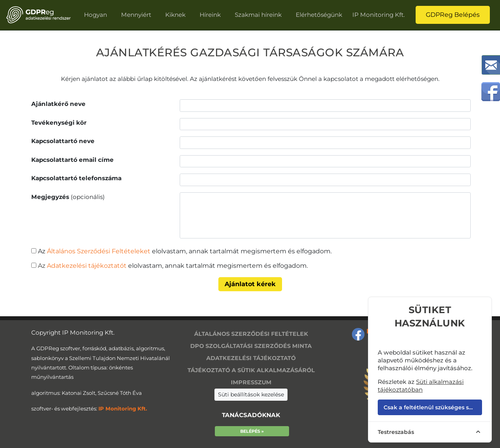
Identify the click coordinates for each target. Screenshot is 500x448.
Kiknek (175, 15)
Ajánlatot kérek (250, 284)
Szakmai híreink (258, 15)
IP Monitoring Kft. (379, 15)
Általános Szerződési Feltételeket (99, 251)
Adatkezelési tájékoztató (251, 358)
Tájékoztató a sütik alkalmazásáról (251, 370)
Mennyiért (136, 15)
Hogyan (96, 15)
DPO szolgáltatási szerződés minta (251, 346)
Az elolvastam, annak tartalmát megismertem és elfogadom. (185, 251)
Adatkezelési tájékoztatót (86, 266)
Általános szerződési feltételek (251, 334)
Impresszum (251, 382)
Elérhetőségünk (319, 15)
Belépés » (252, 431)
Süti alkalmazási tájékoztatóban (421, 386)
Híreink (210, 15)
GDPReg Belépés (453, 15)
